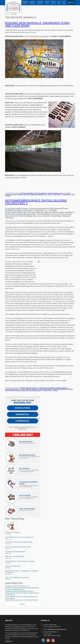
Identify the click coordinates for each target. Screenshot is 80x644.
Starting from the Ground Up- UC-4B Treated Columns (22, 589)
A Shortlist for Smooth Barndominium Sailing (19, 531)
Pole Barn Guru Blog (27, 444)
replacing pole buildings (60, 378)
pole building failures (46, 378)
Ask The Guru (24, 457)
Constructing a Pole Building (46, 376)
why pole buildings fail (22, 379)
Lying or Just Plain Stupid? (13, 555)
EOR (46, 190)
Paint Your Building (27, 497)
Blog (15, 638)
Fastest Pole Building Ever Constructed (17, 566)
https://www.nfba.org (15, 208)
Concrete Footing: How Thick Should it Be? (18, 535)
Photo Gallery (25, 484)
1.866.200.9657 (23, 423)
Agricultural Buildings (32, 2)
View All (23, 593)
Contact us (9, 638)
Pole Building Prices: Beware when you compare (20, 550)
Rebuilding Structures (61, 376)
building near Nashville (37, 190)
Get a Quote (59, 2)
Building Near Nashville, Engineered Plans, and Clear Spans (38, 24)
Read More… (9, 630)
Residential (23, 403)
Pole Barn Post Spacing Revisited (15, 540)
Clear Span (26, 190)
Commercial (23, 410)
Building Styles (47, 2)
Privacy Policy (37, 640)
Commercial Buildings (40, 2)
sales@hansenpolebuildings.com (57, 618)
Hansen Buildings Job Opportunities (63, 638)
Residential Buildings (25, 2)
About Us (21, 638)
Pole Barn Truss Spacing (12, 521)
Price (26, 430)
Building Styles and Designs (28, 376)
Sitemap (45, 640)
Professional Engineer (27, 188)
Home (7, 14)
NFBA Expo (35, 378)
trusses (50, 190)
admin (9, 191)
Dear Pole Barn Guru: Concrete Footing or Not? (19, 526)
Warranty (48, 638)
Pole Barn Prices (39, 638)
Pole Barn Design (53, 188)
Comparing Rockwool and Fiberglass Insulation (19, 580)
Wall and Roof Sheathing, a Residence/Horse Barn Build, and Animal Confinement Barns (22, 577)
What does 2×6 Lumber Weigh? (15, 545)
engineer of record (11, 190)
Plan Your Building (53, 2)
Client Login (64, 2)
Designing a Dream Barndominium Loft (17, 575)
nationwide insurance (35, 379)
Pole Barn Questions (40, 188)
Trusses (61, 188)
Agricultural (22, 397)
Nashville (20, 190)
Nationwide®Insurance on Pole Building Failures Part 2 (36, 197)
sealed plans (57, 190)
